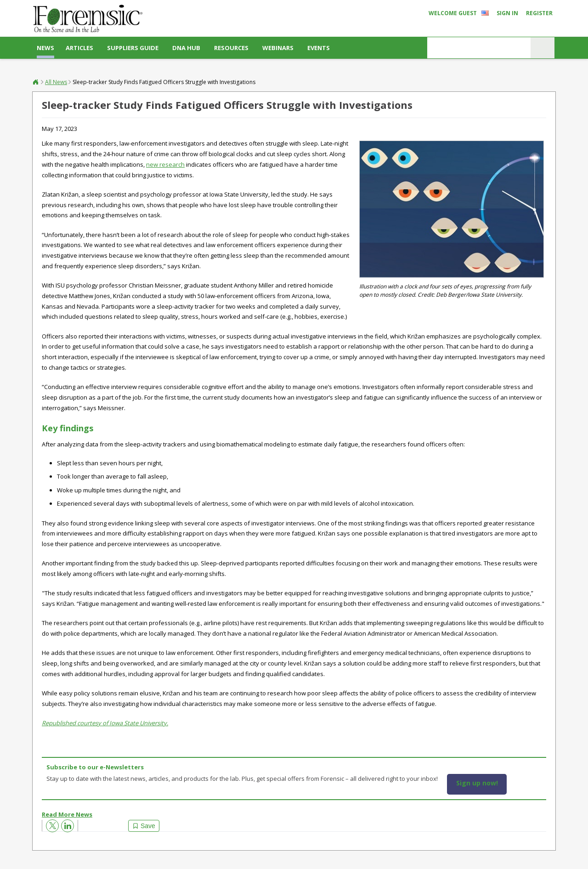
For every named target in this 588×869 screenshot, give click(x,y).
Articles (79, 48)
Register (539, 13)
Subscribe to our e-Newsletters (95, 767)
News (45, 48)
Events (319, 48)
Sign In (507, 13)
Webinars (278, 48)
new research (165, 164)
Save (148, 826)
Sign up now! (477, 783)
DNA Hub (186, 48)
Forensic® (36, 82)
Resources (231, 48)
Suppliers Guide (133, 48)
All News (56, 82)
